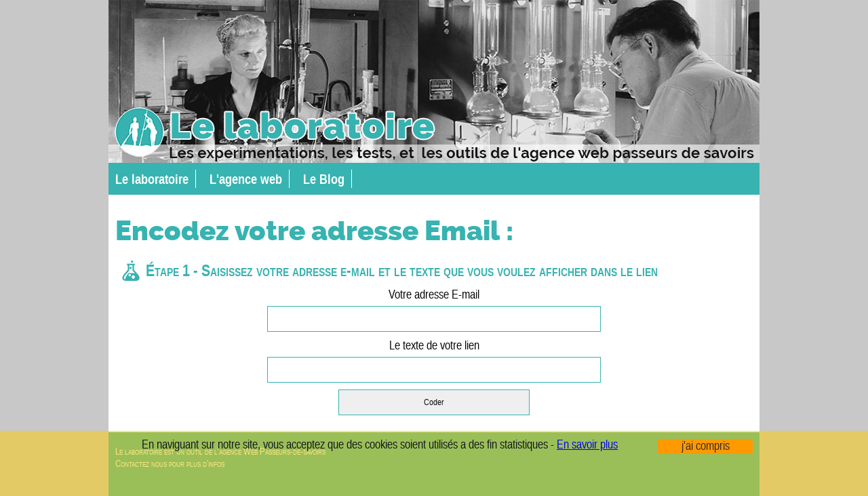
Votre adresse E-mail (434, 310)
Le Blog (324, 179)
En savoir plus (587, 445)
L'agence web (246, 179)
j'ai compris (706, 446)
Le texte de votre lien (434, 361)
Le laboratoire (152, 179)
